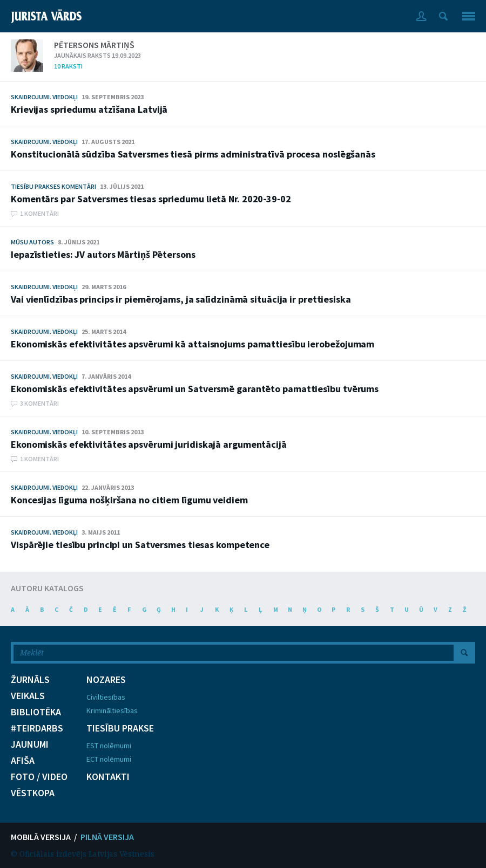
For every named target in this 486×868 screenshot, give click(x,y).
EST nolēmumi (109, 746)
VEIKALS (28, 696)
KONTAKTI (108, 777)
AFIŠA (23, 761)
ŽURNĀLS (30, 680)
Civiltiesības (106, 697)
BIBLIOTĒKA (36, 712)
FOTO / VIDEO (39, 777)
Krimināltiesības (112, 710)
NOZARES (106, 680)
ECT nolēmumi (109, 759)
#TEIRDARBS (37, 728)
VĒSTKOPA (33, 793)
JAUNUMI (30, 744)
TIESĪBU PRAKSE (120, 728)
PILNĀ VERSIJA (107, 837)
